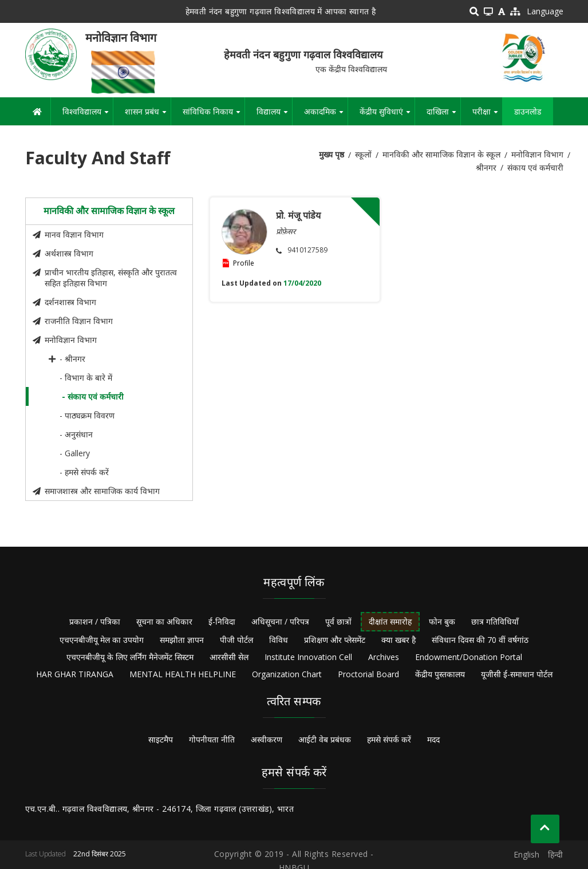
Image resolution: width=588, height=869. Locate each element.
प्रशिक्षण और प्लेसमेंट (335, 640)
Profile (244, 263)
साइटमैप (161, 739)
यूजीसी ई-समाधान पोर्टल (517, 674)
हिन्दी (555, 854)
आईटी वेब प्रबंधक (325, 739)
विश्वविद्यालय (88, 116)
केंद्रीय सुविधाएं (387, 116)
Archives (384, 657)
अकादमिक (326, 116)
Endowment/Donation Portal (469, 657)
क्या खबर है (398, 640)
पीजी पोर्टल (236, 640)
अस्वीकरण (267, 739)
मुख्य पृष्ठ (332, 154)
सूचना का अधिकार (164, 621)
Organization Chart (287, 674)
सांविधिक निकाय (214, 116)
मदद (433, 739)
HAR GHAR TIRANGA (75, 674)
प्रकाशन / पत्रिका (95, 621)
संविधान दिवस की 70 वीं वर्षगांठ (480, 640)
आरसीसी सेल (229, 657)
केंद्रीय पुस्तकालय (440, 674)
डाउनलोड (528, 111)
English (526, 854)
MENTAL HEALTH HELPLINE (183, 674)
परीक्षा (487, 116)
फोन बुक (442, 621)
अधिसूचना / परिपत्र (280, 621)
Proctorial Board (368, 674)
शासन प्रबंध (148, 116)
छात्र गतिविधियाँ (495, 621)
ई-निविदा (222, 621)
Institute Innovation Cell (308, 657)
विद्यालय (274, 116)
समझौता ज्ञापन (182, 640)
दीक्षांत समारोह (390, 621)
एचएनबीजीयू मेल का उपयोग (102, 640)
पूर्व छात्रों (338, 621)
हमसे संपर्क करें (389, 739)
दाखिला (443, 116)
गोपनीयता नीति (212, 739)
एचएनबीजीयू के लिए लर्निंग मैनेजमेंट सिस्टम (130, 657)
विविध (279, 640)
